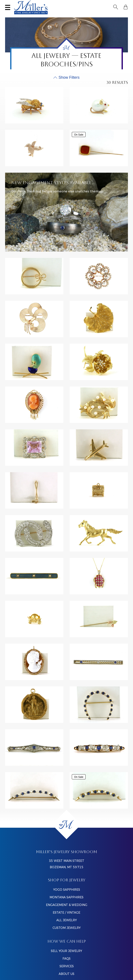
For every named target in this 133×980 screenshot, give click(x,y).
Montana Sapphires (66, 897)
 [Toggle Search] (116, 7)
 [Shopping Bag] (126, 7)
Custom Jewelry (67, 928)
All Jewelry (67, 920)
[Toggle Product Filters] (66, 77)
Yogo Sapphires (67, 890)
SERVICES (67, 966)
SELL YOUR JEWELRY (66, 951)
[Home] (66, 825)
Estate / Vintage (66, 913)
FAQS (66, 959)
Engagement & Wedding (67, 905)
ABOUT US (66, 974)
